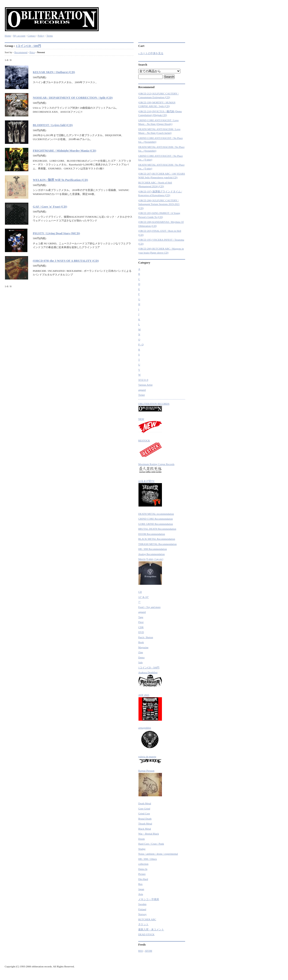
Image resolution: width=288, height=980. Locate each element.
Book (141, 642)
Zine (141, 652)
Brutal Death (145, 819)
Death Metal (145, 803)
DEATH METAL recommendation (156, 514)
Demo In (143, 869)
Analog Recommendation (151, 554)
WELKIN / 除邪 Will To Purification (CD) (60, 180)
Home (8, 36)
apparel (142, 390)
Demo (141, 657)
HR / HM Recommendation (153, 549)
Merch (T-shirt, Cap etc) (151, 571)
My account (19, 36)
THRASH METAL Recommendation (157, 544)
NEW (150, 426)
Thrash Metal (145, 823)
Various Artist (145, 385)
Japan (141, 889)
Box (140, 884)
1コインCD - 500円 (28, 46)
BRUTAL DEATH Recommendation (157, 529)
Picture (142, 874)
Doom (142, 839)
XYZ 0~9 (143, 380)
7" (139, 602)
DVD (141, 632)
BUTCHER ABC (147, 919)
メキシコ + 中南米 (149, 899)
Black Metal (145, 829)
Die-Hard (143, 879)
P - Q (141, 344)
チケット (143, 924)
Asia (141, 894)
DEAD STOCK (146, 934)
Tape (141, 617)
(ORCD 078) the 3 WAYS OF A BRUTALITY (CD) (66, 261)
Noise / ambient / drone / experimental (158, 854)
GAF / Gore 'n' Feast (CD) (50, 207)
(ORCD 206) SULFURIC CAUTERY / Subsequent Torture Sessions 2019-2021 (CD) (159, 204)
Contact (31, 36)
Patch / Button (146, 637)
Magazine (143, 647)
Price (32, 52)
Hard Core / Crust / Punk (151, 844)
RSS (141, 951)
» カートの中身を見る (151, 53)
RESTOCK (150, 448)
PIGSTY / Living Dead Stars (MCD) (56, 233)
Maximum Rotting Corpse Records (156, 468)
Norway (142, 914)
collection (143, 864)
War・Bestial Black (149, 834)
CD (140, 592)
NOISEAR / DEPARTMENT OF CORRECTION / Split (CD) (73, 98)
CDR (141, 627)
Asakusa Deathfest (150, 680)
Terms (50, 36)
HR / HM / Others (148, 859)
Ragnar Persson (150, 783)
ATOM (148, 951)
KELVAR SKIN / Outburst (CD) (54, 72)
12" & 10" (144, 597)
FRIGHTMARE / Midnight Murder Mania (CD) (64, 151)
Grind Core (144, 813)
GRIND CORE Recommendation (155, 519)
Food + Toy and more (149, 607)
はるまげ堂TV (150, 493)
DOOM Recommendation (152, 534)
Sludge (142, 849)
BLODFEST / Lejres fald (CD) (53, 125)
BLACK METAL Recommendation (157, 539)
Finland (142, 909)
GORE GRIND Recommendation (156, 524)
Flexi (141, 622)
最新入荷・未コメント (151, 929)
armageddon (149, 738)
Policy (41, 36)
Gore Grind (144, 809)
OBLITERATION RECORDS (154, 407)
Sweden (142, 904)
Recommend (21, 52)
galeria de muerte (150, 759)
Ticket (142, 395)
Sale (140, 662)
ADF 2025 (150, 707)
